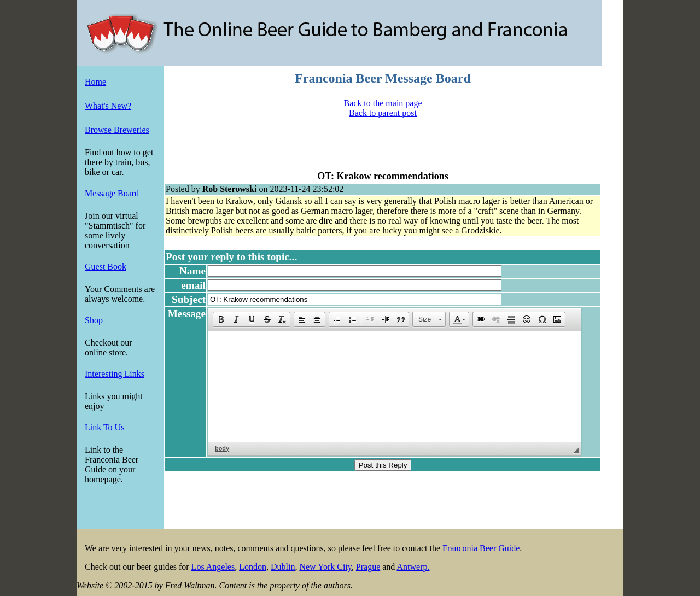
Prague (368, 567)
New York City (325, 567)
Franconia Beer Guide (481, 548)
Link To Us (104, 427)
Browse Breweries (117, 130)
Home (95, 82)
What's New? (108, 106)
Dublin (283, 567)
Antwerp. (413, 567)
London (253, 567)
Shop (94, 320)
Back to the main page (383, 103)
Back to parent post (383, 113)
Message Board (112, 193)
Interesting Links (115, 374)
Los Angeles (213, 567)
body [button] (222, 448)
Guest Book (106, 267)
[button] (221, 319)
